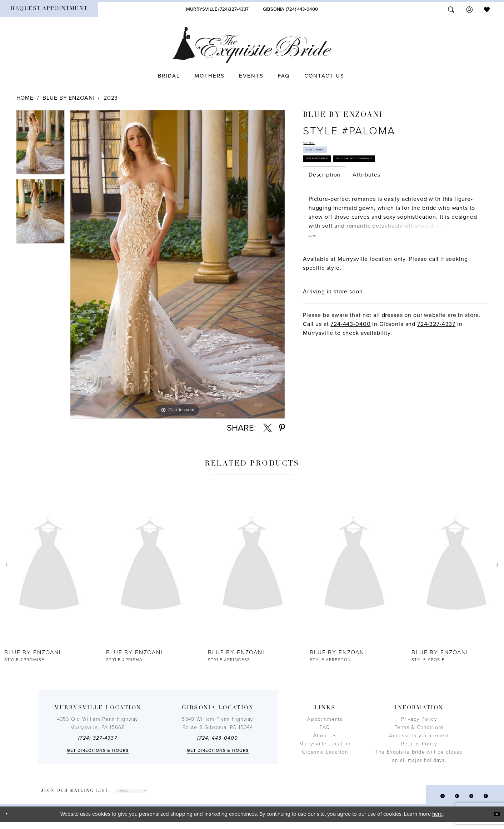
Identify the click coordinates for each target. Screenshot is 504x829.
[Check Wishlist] (487, 9)
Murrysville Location (325, 744)
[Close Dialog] (11, 821)
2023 (111, 98)
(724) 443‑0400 (218, 738)
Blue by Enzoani (68, 98)
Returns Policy (419, 744)
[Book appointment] (49, 9)
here (437, 821)
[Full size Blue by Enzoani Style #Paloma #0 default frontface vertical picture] (178, 264)
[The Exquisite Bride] (252, 45)
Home (25, 98)
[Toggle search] (451, 9)
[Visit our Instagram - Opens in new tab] (462, 800)
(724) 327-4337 (98, 738)
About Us (325, 736)
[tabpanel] (41, 145)
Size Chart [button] (318, 146)
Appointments (325, 719)
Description (325, 227)
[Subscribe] (190, 795)
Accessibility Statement (419, 736)
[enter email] (156, 795)
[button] (469, 9)
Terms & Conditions (419, 727)
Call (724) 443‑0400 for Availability (356, 206)
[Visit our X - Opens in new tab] (421, 800)
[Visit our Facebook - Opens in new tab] (441, 800)
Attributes (366, 227)
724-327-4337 (436, 381)
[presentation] (49, 565)
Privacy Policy (419, 719)
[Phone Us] (217, 9)
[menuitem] (49, 9)
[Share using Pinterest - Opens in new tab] (282, 428)
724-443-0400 (350, 381)
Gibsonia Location (325, 752)
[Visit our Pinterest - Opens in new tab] (483, 800)
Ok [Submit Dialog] (492, 821)
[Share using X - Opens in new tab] (268, 428)
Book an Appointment (339, 185)
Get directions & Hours (98, 750)
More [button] (318, 292)
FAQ (325, 727)
